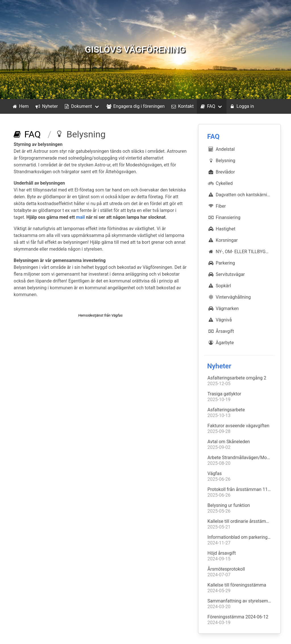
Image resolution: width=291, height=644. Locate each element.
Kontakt (182, 106)
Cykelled (220, 183)
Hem (20, 106)
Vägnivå (220, 320)
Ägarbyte (221, 342)
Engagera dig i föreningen (135, 106)
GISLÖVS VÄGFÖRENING (135, 49)
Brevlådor (221, 172)
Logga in (241, 106)
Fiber (217, 206)
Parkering (221, 263)
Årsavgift (221, 331)
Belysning (221, 160)
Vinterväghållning (229, 297)
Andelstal (221, 149)
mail (81, 217)
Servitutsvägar (226, 274)
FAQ (207, 106)
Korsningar (223, 240)
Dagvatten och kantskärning (240, 195)
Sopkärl (219, 286)
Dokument (78, 106)
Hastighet (221, 229)
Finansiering (224, 217)
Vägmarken (223, 308)
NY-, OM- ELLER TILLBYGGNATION (241, 251)
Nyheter (46, 106)
